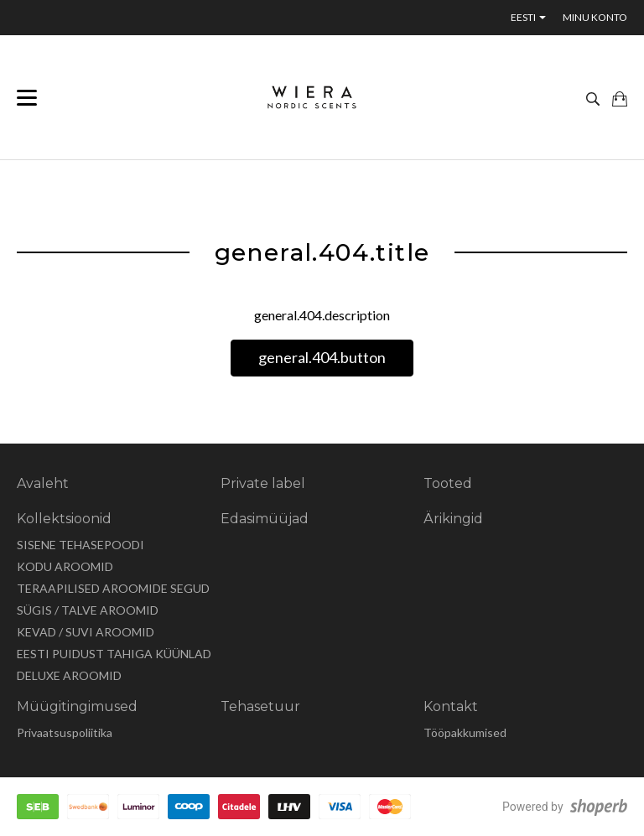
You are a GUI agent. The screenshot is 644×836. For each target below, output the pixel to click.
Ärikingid (453, 519)
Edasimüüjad (265, 519)
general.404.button (322, 357)
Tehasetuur (260, 706)
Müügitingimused (77, 706)
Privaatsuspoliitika (65, 732)
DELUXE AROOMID (69, 675)
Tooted (448, 483)
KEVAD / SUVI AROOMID (86, 632)
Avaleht (43, 483)
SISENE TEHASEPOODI (80, 545)
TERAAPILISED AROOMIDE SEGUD (113, 588)
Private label (263, 483)
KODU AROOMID (65, 566)
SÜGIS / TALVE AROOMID (88, 610)
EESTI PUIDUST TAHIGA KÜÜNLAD (114, 654)
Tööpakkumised (465, 732)
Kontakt (451, 706)
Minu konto (595, 17)
